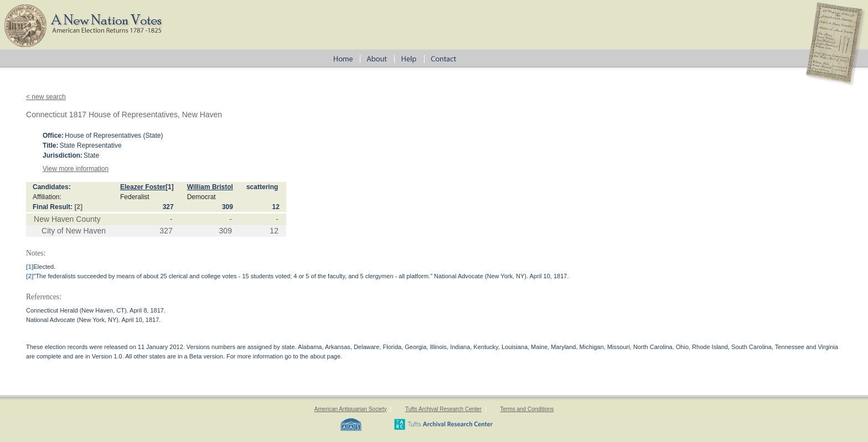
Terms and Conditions (527, 409)
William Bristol (210, 187)
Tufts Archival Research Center (443, 409)
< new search (46, 97)
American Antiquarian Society (351, 409)
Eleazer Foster (143, 187)
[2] (78, 207)
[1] (170, 187)
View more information (76, 169)
